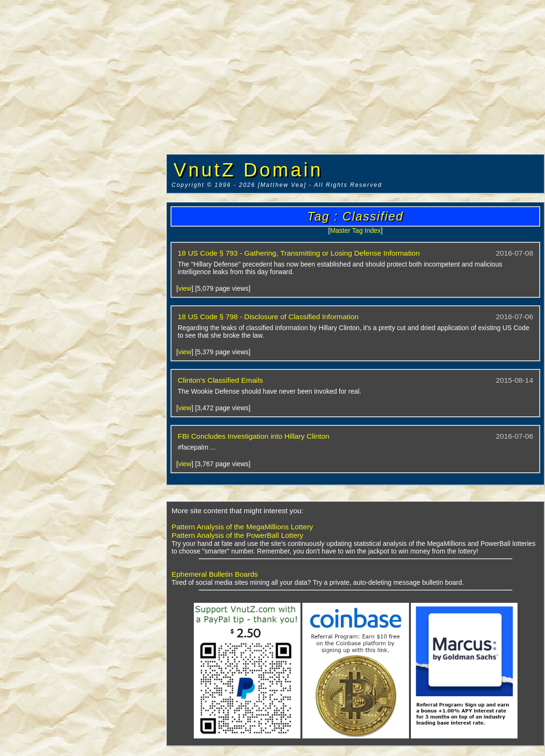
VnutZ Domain (248, 170)
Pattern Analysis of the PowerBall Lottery (237, 535)
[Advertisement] (83, 145)
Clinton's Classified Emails (220, 380)
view (185, 288)
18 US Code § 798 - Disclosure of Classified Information (268, 317)
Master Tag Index (355, 230)
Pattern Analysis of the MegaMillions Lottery (242, 527)
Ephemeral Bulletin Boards (215, 574)
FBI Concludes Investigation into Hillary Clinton (254, 436)
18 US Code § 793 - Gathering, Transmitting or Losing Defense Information (299, 253)
